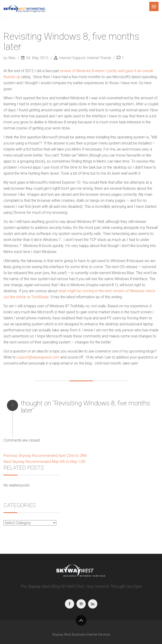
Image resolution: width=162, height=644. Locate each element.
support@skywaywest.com (38, 357)
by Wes (10, 58)
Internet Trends (99, 58)
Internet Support (72, 58)
